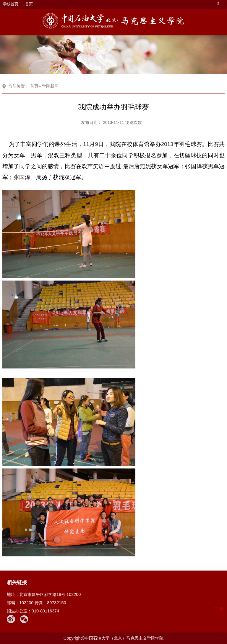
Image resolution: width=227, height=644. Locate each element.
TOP (219, 606)
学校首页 (11, 4)
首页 (29, 4)
